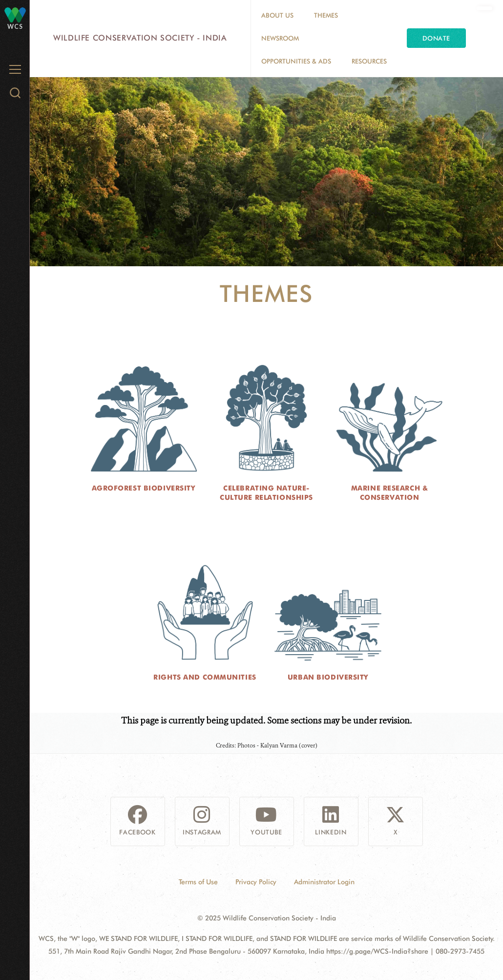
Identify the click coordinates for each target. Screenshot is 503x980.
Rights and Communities (205, 677)
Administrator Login (324, 882)
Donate (436, 38)
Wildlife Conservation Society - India (140, 38)
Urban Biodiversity (328, 677)
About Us (277, 15)
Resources (369, 61)
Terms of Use (198, 882)
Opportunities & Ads (296, 61)
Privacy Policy (256, 882)
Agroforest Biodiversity (144, 488)
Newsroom (280, 38)
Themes (326, 15)
